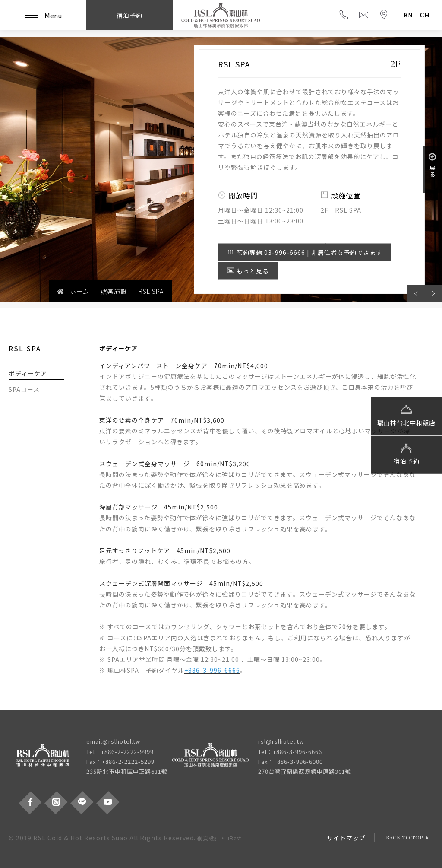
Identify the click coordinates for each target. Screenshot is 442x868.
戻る (433, 165)
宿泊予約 (407, 453)
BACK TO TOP (404, 838)
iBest (235, 838)
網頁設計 (208, 838)
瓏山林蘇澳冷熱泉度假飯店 (221, 15)
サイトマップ (346, 838)
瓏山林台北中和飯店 (406, 415)
